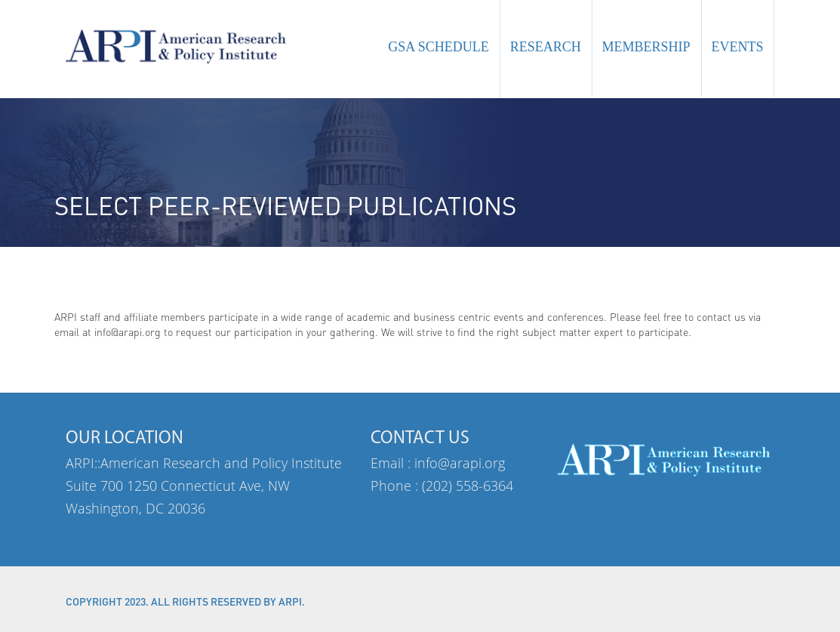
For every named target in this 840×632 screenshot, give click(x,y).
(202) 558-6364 (468, 486)
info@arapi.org (460, 463)
